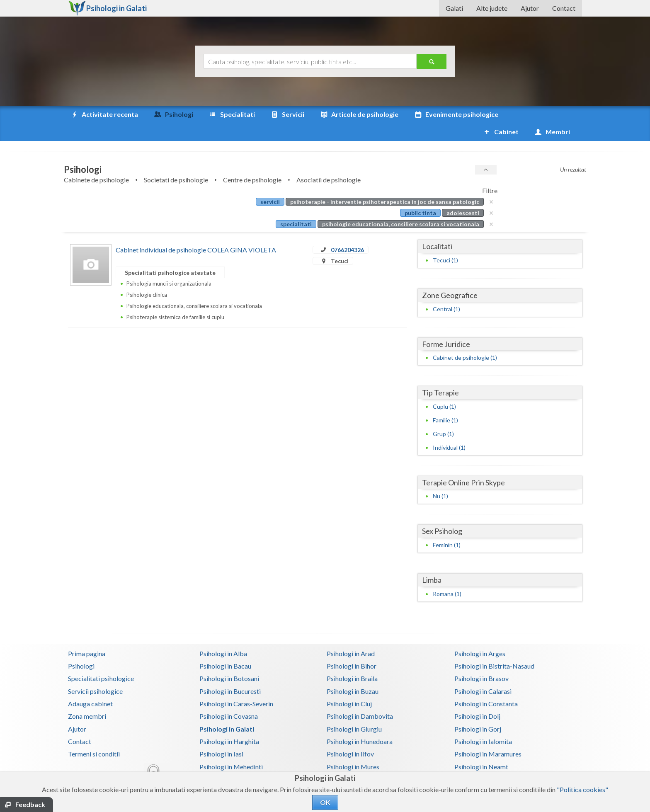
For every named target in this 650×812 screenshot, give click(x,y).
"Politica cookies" (582, 789)
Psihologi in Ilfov (350, 736)
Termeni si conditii (94, 736)
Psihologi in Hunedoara (360, 724)
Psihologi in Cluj (349, 686)
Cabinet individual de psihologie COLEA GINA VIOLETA (196, 232)
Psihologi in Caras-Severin (236, 686)
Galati (454, 8)
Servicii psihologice (95, 674)
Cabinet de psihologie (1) (465, 340)
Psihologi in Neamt (481, 749)
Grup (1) (443, 416)
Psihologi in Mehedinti (231, 749)
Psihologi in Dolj (477, 699)
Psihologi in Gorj (478, 711)
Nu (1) (440, 479)
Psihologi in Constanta (486, 686)
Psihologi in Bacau (225, 648)
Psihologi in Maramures (488, 736)
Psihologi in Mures (353, 749)
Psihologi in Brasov (481, 661)
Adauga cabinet (90, 686)
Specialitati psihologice (101, 661)
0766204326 (347, 232)
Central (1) (446, 292)
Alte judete (492, 8)
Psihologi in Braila (352, 661)
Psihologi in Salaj (478, 762)
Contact (564, 8)
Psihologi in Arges (480, 636)
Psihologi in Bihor (352, 648)
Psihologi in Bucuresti (230, 674)
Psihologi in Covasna (229, 699)
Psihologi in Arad (351, 636)
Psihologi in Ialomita (483, 724)
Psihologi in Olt (221, 762)
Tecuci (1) (445, 243)
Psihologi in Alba (223, 636)
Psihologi (81, 648)
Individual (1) (449, 430)
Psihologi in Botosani (229, 661)
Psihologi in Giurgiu (354, 711)
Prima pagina (87, 636)
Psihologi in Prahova (355, 762)
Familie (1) (445, 403)
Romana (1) (447, 576)
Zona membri (87, 699)
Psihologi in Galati (227, 711)
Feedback (30, 804)
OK (325, 802)
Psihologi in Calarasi (483, 674)
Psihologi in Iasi (221, 736)
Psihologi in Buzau (353, 674)
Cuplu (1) (444, 389)
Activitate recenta (104, 114)
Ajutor (530, 8)
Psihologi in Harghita (229, 724)
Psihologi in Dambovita (360, 699)
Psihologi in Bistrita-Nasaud (494, 648)
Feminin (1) (447, 527)
